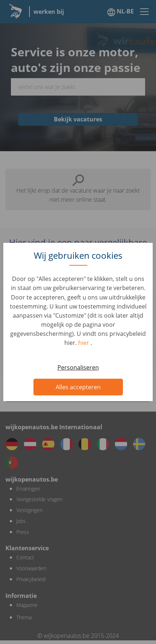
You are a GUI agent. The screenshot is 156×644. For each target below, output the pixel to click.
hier (84, 343)
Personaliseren (78, 367)
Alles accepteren (78, 387)
